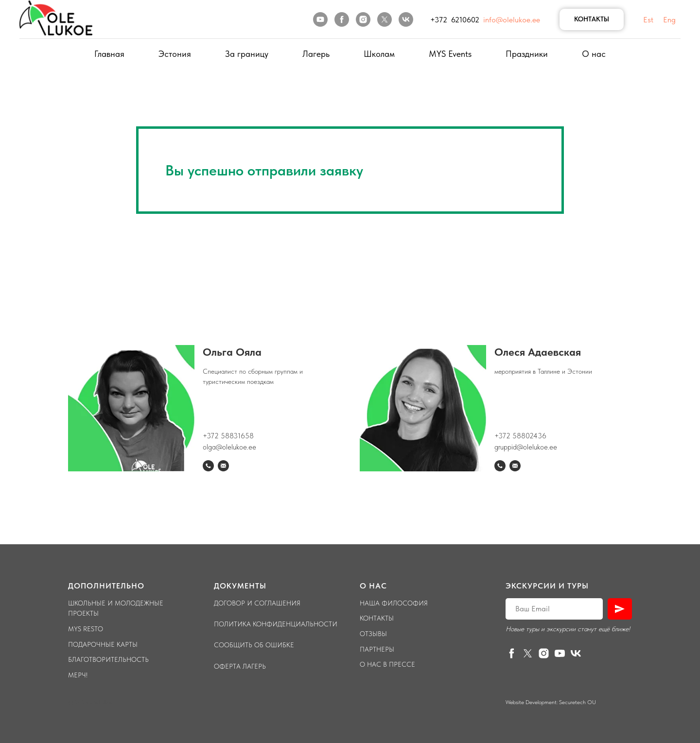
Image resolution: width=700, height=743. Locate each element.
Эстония (175, 54)
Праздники (527, 54)
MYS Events (450, 54)
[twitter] (385, 19)
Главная (109, 54)
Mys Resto (86, 629)
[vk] (406, 19)
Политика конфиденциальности (276, 624)
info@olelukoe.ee (512, 20)
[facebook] (342, 19)
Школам (379, 54)
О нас (594, 54)
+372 (503, 436)
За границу (247, 54)
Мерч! (78, 675)
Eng (669, 20)
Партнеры (377, 649)
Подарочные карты (103, 644)
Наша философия (394, 603)
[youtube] (320, 19)
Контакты (377, 618)
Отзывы (373, 634)
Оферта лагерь (240, 666)
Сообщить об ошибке (254, 645)
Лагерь (316, 54)
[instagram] (363, 19)
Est (648, 20)
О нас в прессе (387, 664)
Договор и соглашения (257, 603)
